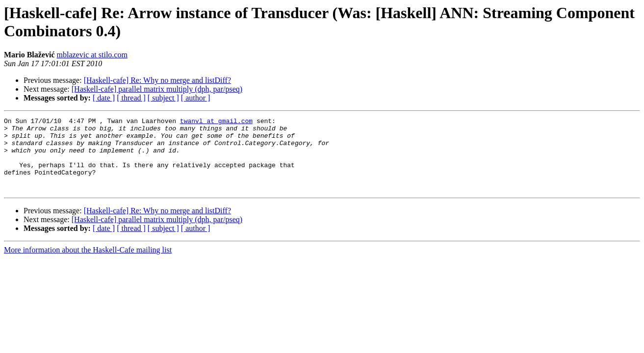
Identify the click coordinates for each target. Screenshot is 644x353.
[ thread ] (131, 98)
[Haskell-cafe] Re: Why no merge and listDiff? (157, 80)
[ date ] (104, 98)
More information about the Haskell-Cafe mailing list (88, 265)
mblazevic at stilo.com (92, 55)
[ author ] (196, 98)
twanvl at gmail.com (216, 122)
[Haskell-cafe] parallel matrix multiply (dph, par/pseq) (157, 89)
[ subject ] (163, 98)
